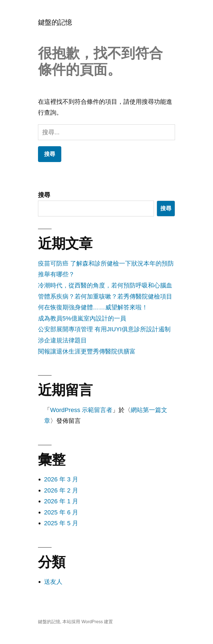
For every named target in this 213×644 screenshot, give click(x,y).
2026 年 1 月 (61, 501)
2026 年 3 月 (61, 479)
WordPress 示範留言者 (81, 410)
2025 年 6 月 (61, 512)
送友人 (53, 582)
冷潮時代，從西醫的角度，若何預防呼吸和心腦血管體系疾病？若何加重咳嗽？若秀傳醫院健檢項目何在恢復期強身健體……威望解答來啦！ (105, 296)
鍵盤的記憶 (55, 22)
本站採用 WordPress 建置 (88, 622)
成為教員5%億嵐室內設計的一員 (82, 318)
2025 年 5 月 (61, 523)
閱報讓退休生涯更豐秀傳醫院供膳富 (87, 351)
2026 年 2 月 (61, 490)
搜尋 (44, 195)
